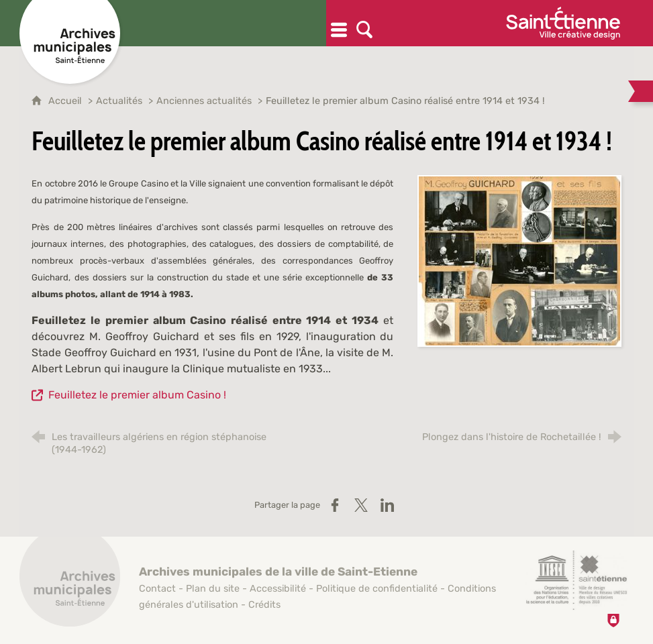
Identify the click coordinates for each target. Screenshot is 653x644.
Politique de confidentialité (377, 589)
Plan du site (213, 589)
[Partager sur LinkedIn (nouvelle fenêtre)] (387, 505)
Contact (157, 589)
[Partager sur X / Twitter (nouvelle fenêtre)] (361, 505)
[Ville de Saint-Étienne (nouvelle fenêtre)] (563, 23)
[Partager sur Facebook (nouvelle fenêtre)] (335, 505)
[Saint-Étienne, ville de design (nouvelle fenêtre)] (576, 580)
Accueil (66, 101)
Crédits (264, 605)
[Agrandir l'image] (519, 260)
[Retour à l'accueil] (70, 584)
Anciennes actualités (205, 101)
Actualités (120, 101)
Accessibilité (278, 589)
